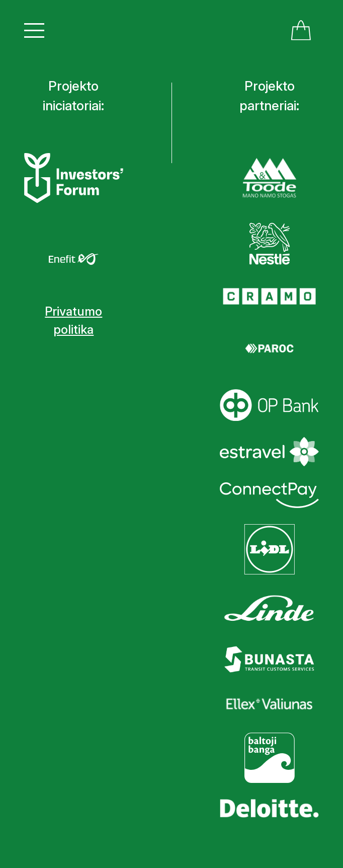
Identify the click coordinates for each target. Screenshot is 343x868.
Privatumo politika (73, 320)
